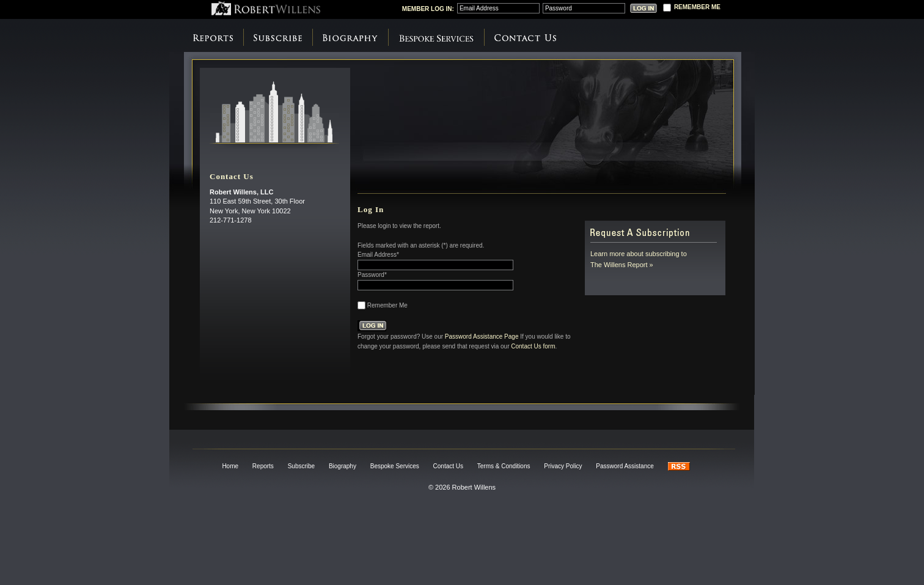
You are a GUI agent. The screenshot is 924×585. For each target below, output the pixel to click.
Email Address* (378, 255)
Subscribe (278, 38)
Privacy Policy (563, 466)
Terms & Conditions (504, 466)
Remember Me (387, 305)
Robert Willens (266, 8)
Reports (213, 38)
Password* (372, 275)
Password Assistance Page (482, 336)
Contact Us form (533, 346)
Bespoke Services (436, 38)
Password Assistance (625, 466)
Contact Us (525, 38)
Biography (350, 38)
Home (230, 466)
